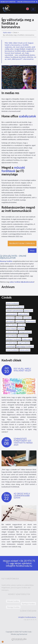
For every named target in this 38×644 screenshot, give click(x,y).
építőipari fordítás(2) (14, 339)
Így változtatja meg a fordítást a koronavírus (19, 35)
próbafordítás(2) (12, 332)
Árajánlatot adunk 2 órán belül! (22, 243)
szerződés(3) (20, 321)
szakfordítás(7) (24, 314)
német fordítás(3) (12, 303)
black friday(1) (11, 328)
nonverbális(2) (23, 336)
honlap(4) (21, 328)
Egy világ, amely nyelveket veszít (22, 370)
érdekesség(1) (27, 339)
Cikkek (15, 32)
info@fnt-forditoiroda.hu (19, 566)
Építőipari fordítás (28, 604)
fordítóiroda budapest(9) (15, 307)
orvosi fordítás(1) (12, 350)
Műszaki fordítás (13, 601)
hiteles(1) (19, 318)
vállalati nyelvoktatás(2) (15, 311)
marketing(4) (11, 346)
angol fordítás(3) (24, 343)
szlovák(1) (22, 325)
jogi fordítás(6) (11, 336)
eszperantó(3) (31, 321)
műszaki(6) (27, 318)
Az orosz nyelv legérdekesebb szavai (22, 496)
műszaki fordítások (13, 169)
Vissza (32, 250)
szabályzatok (27, 116)
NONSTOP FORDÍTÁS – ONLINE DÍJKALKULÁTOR (19, 2)
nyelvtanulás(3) (12, 314)
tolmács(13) (28, 311)
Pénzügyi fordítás (13, 607)
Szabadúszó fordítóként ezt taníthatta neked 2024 (23, 442)
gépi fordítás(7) (12, 325)
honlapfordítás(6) (25, 332)
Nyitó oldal (7, 32)
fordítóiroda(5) (11, 343)
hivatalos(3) (10, 318)
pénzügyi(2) (10, 321)
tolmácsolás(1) (25, 350)
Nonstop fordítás (6, 261)
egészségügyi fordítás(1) (25, 346)
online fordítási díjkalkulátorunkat (22, 282)
